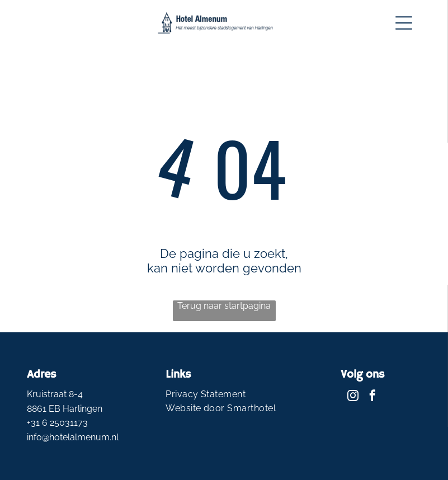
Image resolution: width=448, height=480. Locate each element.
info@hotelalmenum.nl (73, 437)
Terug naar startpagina (224, 306)
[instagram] (353, 397)
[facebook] (372, 397)
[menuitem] (224, 394)
